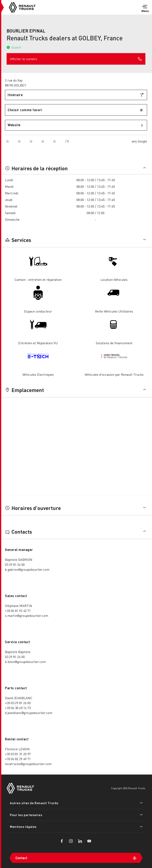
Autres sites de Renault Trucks (34, 803)
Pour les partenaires (26, 815)
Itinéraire (15, 95)
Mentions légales (23, 827)
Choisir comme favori (25, 110)
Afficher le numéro (76, 59)
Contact (21, 858)
